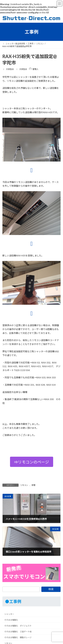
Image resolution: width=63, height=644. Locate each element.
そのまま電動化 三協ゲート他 (18, 632)
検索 (51, 589)
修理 (33, 485)
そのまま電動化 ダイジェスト (18, 626)
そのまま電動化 (11, 620)
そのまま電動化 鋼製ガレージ (18, 637)
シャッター (9, 614)
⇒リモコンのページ (31, 462)
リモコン (24, 485)
